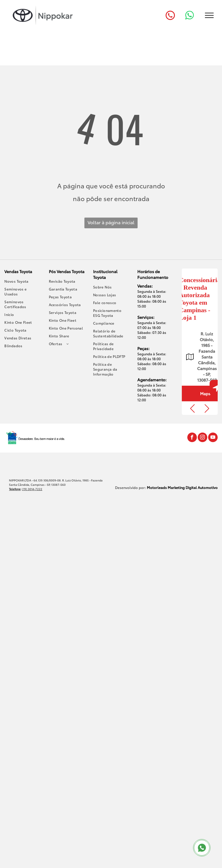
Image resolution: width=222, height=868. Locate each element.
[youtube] (213, 438)
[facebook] (192, 438)
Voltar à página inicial (111, 222)
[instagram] (202, 438)
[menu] (209, 15)
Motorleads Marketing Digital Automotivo (182, 487)
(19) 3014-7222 (32, 489)
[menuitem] (23, 281)
